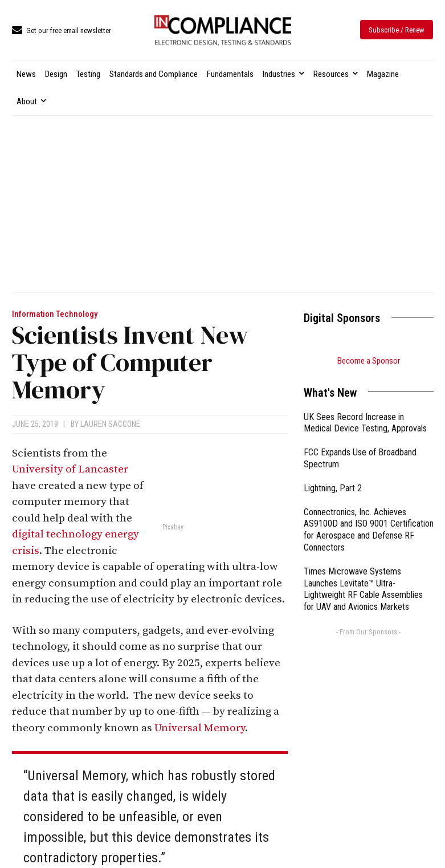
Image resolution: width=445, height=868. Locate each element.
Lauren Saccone (110, 424)
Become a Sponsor (369, 361)
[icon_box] (62, 31)
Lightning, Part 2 (333, 488)
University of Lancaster (70, 469)
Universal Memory (200, 728)
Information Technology (55, 314)
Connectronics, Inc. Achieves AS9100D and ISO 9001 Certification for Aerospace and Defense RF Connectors (369, 530)
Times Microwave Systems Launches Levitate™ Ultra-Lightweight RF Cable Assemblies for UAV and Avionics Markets (363, 589)
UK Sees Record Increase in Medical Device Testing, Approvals (365, 423)
